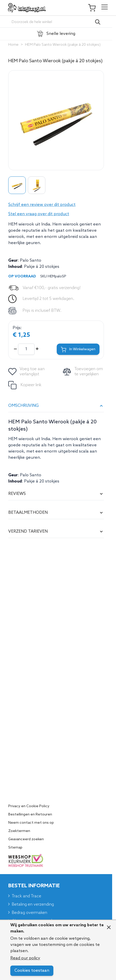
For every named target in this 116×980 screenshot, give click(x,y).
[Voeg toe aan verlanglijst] (27, 372)
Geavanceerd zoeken (26, 839)
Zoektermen (19, 831)
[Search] (98, 22)
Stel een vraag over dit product (39, 214)
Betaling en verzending (33, 904)
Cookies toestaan (32, 971)
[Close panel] (109, 927)
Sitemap (15, 848)
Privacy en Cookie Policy (29, 806)
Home (13, 45)
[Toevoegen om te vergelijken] (83, 372)
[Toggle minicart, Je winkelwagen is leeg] (94, 8)
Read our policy (25, 958)
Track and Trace (27, 896)
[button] (56, 205)
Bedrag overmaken (30, 913)
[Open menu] (105, 8)
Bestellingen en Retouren (30, 815)
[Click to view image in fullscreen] (56, 120)
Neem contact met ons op (31, 823)
